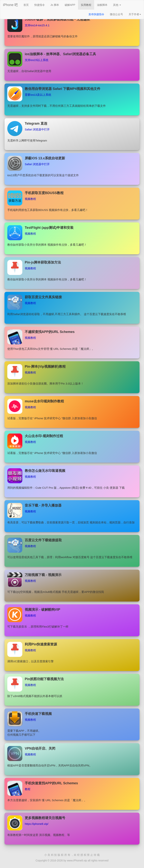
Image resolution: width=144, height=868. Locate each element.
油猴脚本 (102, 5)
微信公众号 (116, 14)
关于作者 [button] (135, 14)
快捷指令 (40, 5)
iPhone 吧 (10, 5)
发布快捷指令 (96, 14)
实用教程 (86, 5)
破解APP (70, 5)
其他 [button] (117, 5)
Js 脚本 (55, 5)
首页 (27, 5)
